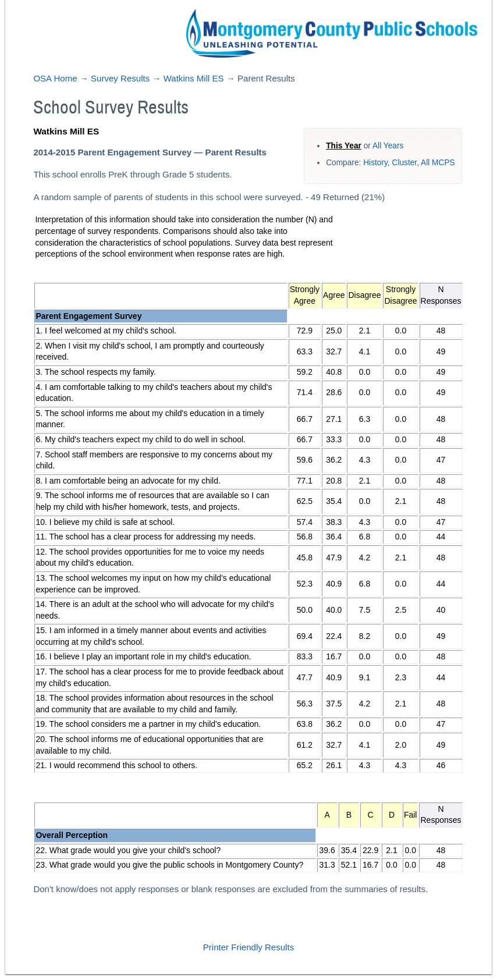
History (375, 163)
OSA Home (55, 78)
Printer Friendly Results (248, 947)
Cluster (404, 163)
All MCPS (438, 163)
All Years (388, 146)
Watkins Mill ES (194, 78)
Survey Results (120, 78)
